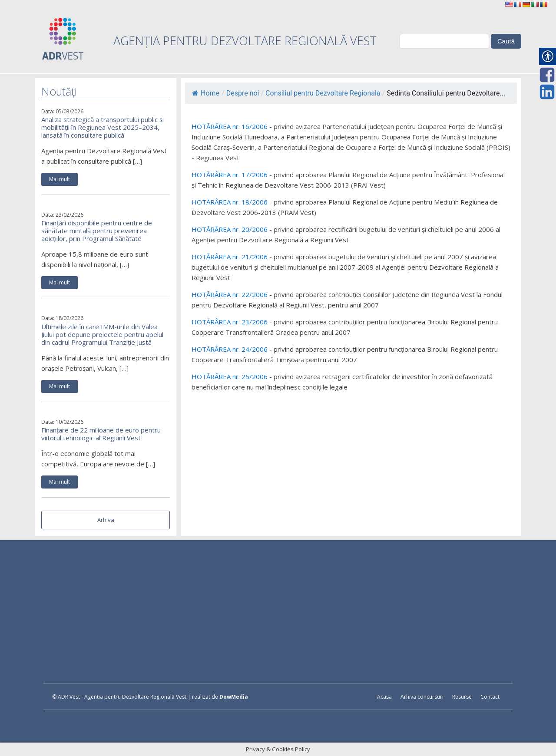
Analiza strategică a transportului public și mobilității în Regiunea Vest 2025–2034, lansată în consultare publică (103, 127)
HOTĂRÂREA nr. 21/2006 (230, 257)
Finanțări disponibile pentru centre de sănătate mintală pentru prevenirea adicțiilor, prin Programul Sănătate (97, 231)
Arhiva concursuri (422, 697)
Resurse (462, 697)
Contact (490, 697)
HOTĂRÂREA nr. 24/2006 (230, 349)
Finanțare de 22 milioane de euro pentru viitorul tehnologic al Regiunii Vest (101, 434)
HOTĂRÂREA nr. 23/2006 (230, 322)
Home (206, 93)
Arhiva (106, 520)
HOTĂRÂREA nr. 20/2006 (230, 229)
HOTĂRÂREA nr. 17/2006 (230, 175)
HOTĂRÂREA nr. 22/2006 (230, 294)
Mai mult (60, 179)
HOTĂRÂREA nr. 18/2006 (230, 202)
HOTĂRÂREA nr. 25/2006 (230, 376)
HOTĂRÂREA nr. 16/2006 (230, 126)
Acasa (384, 697)
